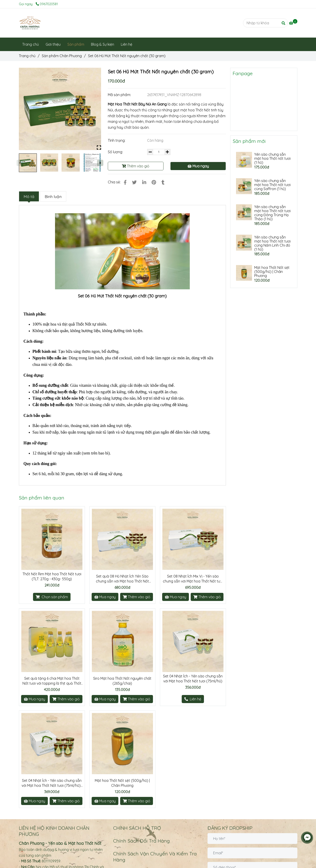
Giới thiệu (53, 44)
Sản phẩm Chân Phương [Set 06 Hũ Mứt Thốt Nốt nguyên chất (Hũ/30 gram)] (62, 56)
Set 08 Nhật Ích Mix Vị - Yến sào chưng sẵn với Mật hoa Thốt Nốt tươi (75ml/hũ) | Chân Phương (193, 579)
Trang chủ (31, 44)
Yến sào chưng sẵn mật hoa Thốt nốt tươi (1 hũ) (272, 158)
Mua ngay (198, 166)
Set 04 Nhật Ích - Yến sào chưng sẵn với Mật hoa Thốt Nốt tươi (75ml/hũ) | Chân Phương (52, 783)
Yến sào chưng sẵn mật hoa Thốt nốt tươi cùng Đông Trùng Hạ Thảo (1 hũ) (272, 213)
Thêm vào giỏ (136, 166)
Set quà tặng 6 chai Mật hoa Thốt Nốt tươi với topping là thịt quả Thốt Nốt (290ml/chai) (52, 681)
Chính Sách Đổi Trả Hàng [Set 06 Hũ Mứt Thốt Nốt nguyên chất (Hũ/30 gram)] (141, 841)
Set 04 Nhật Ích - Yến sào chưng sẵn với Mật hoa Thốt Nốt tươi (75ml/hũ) (193, 679)
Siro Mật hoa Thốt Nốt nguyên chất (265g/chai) (122, 681)
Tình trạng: (117, 140)
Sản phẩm (76, 44)
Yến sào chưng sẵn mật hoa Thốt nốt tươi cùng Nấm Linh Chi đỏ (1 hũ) (272, 243)
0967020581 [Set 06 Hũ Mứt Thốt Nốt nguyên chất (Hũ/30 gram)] (47, 4)
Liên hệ (127, 44)
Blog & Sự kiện (103, 44)
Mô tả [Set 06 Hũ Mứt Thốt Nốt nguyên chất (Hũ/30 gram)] (29, 196)
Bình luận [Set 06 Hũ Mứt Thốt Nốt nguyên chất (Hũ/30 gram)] (53, 196)
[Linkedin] (144, 182)
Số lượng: (116, 152)
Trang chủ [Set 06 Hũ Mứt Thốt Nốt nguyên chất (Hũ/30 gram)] (27, 56)
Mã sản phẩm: (120, 95)
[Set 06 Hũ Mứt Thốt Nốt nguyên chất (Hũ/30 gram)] (293, 23)
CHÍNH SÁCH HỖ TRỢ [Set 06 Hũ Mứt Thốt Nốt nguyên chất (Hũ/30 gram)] (137, 828)
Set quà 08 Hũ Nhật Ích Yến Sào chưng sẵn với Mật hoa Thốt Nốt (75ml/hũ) (122, 579)
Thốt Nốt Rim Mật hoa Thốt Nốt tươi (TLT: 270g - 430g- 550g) (52, 576)
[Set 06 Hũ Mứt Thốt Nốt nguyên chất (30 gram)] (30, 23)
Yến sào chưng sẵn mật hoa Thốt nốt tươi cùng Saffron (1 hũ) (272, 185)
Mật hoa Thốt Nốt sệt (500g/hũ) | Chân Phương (122, 783)
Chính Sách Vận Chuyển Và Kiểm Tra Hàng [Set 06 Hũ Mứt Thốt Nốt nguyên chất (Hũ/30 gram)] (155, 857)
